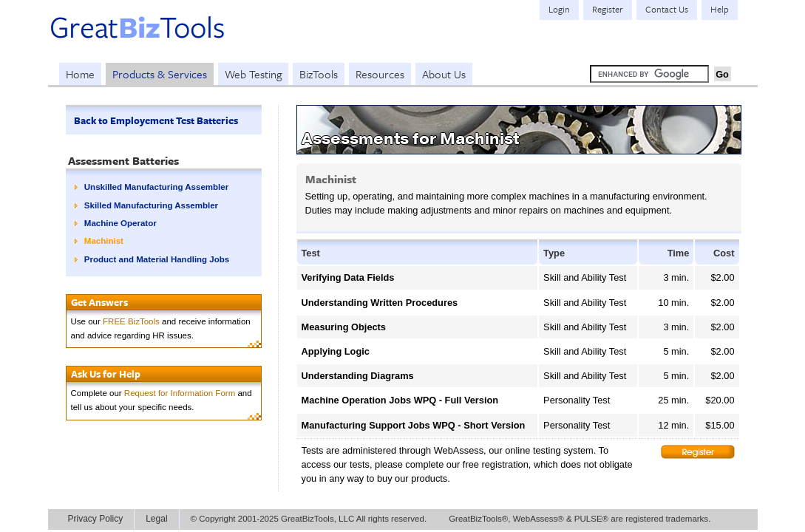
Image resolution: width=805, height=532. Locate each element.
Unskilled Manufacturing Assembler (156, 187)
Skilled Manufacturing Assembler (151, 205)
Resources (380, 74)
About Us (444, 74)
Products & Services (160, 74)
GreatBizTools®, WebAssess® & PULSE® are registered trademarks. (580, 519)
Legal (156, 519)
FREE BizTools (131, 321)
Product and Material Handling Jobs (157, 259)
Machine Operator (120, 223)
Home (80, 74)
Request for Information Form (180, 393)
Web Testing (253, 74)
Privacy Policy (96, 519)
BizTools (319, 74)
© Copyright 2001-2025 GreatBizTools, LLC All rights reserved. (309, 519)
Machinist (104, 241)
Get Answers (99, 302)
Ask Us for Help (106, 374)
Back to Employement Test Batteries (156, 120)
